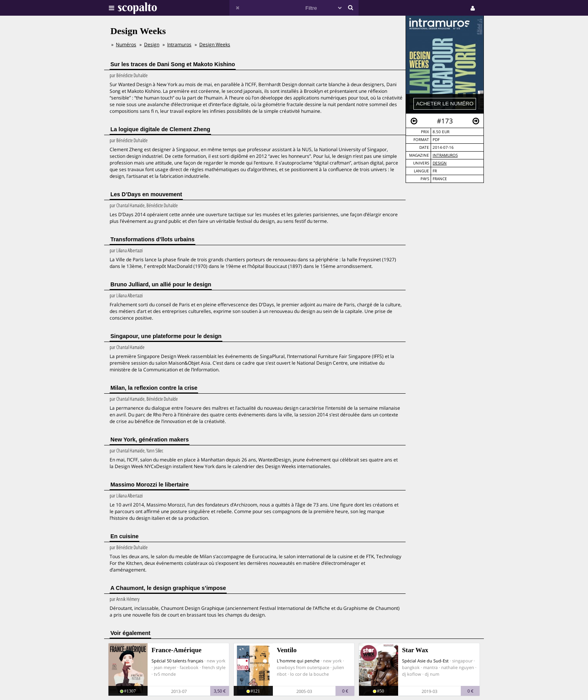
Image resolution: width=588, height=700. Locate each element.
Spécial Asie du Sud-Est (425, 661)
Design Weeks (215, 44)
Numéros (126, 44)
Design (440, 163)
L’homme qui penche (298, 661)
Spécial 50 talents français (177, 661)
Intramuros (445, 155)
